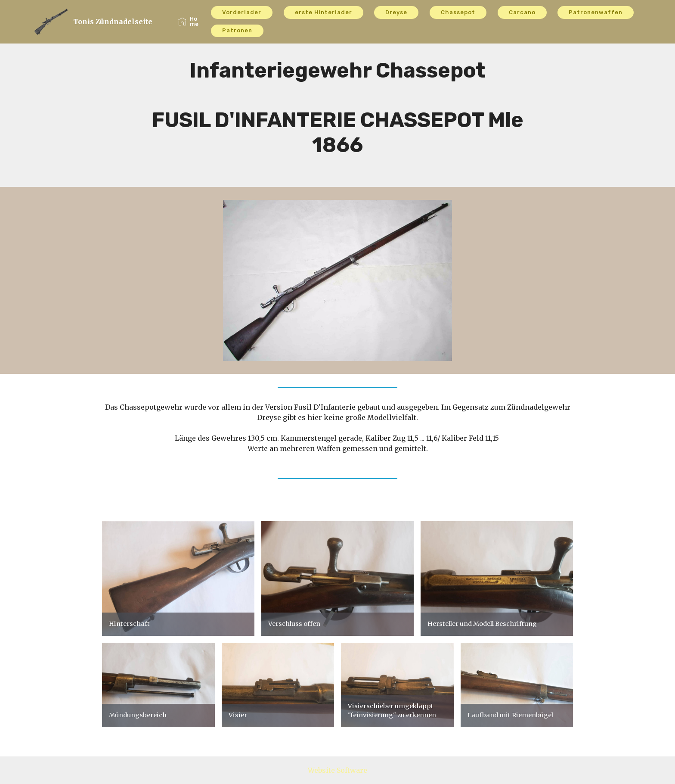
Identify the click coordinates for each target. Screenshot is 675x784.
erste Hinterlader (324, 12)
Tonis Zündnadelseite (113, 22)
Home (188, 22)
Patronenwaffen (596, 12)
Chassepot (458, 12)
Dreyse (396, 12)
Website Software (337, 770)
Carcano (522, 12)
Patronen (237, 30)
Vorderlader (242, 12)
